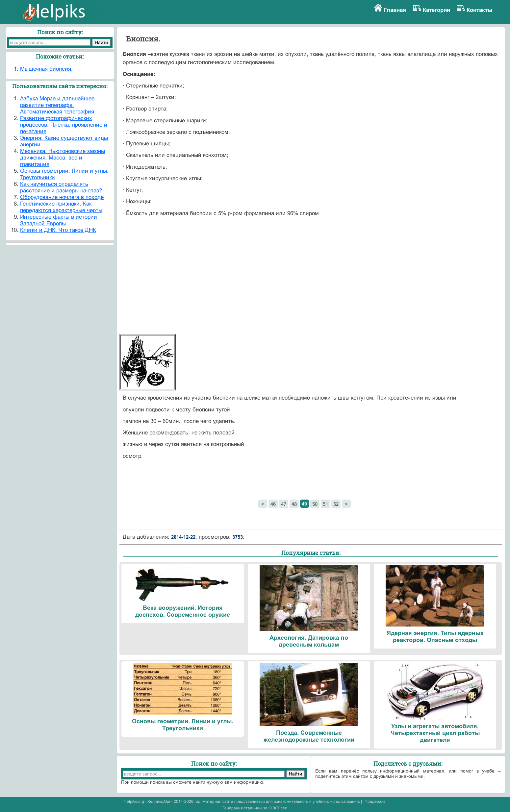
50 (315, 504)
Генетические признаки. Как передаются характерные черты (61, 207)
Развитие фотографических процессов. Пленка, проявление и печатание (64, 125)
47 (284, 504)
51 (325, 504)
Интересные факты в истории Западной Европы (59, 220)
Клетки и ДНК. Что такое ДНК (58, 230)
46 (273, 504)
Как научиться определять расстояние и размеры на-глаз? (61, 187)
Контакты (480, 10)
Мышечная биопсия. (46, 69)
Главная (395, 10)
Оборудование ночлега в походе (62, 197)
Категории (436, 10)
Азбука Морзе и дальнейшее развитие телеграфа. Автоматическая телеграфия (57, 105)
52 (336, 504)
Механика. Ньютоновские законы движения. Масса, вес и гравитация (63, 158)
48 (294, 504)
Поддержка (375, 801)
